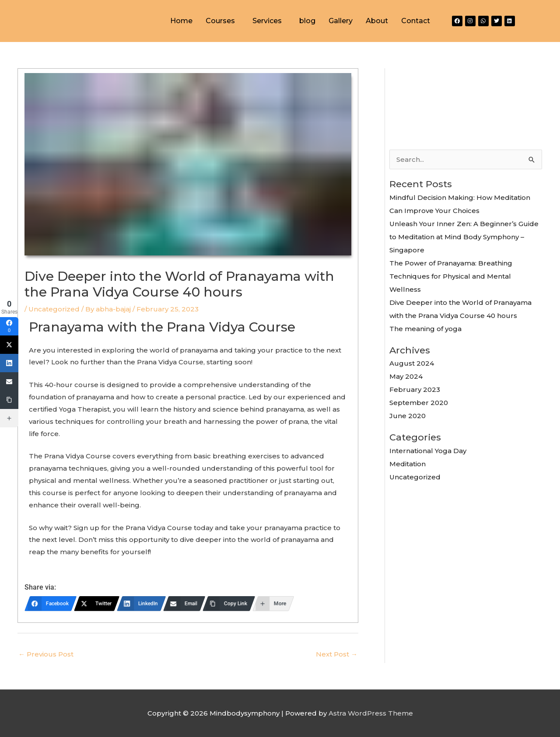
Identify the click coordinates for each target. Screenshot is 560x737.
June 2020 (408, 416)
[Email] (184, 604)
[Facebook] (51, 604)
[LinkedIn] (141, 604)
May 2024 (406, 376)
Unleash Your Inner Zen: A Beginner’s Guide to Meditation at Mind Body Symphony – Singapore (464, 237)
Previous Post (46, 654)
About (377, 21)
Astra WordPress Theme (371, 713)
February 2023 (415, 389)
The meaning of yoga (425, 329)
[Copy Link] (229, 604)
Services (267, 21)
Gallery (341, 21)
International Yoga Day (428, 451)
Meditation (408, 464)
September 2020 (419, 403)
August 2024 (412, 363)
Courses (220, 21)
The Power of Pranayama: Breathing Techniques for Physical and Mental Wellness (451, 276)
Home (181, 21)
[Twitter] (97, 604)
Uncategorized (54, 309)
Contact (416, 21)
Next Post (337, 654)
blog (307, 21)
